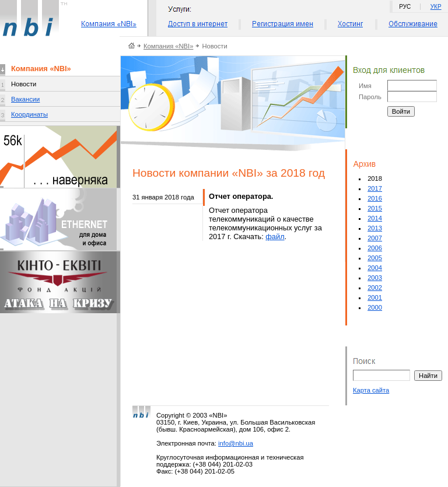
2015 (375, 208)
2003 (375, 278)
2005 (375, 258)
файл (275, 237)
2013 (375, 228)
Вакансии (25, 99)
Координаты (29, 114)
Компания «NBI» (168, 46)
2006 (375, 248)
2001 (375, 297)
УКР (436, 7)
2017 (375, 188)
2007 (375, 238)
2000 (375, 307)
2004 (375, 268)
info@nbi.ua (236, 443)
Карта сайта (371, 390)
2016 (375, 198)
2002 (375, 288)
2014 (375, 218)
